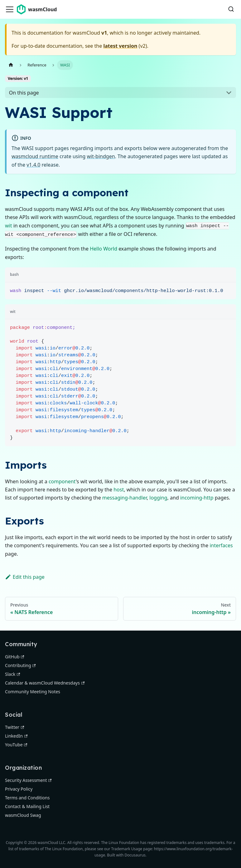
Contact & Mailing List (27, 806)
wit (8, 226)
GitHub (14, 657)
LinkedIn (16, 736)
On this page (24, 93)
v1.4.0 (33, 165)
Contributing (20, 665)
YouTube (16, 745)
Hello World (104, 249)
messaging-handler (125, 498)
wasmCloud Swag (23, 815)
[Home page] (11, 65)
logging (158, 498)
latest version (120, 46)
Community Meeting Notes (33, 692)
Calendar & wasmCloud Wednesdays (45, 683)
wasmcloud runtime (35, 156)
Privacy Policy (19, 789)
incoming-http (197, 498)
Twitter (14, 727)
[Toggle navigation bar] (10, 9)
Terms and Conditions (27, 798)
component (62, 481)
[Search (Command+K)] (231, 9)
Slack (12, 674)
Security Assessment (28, 780)
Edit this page (25, 577)
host (119, 490)
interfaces (221, 545)
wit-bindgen (101, 156)
